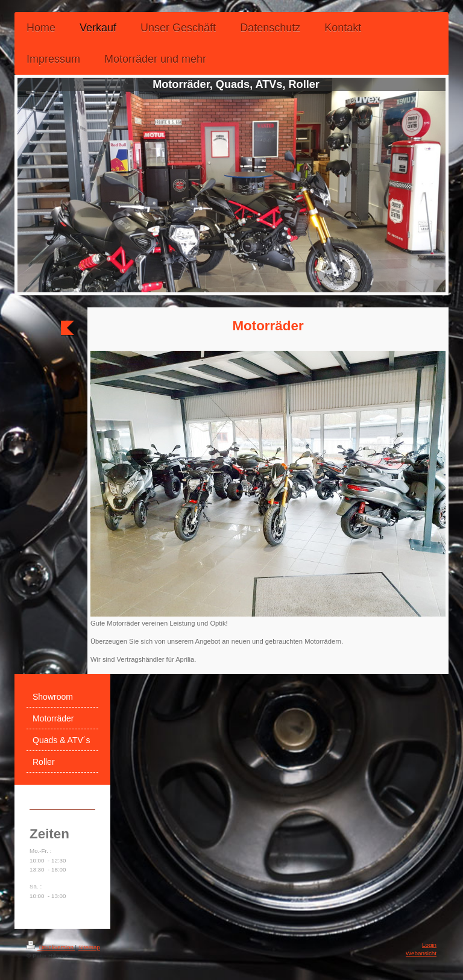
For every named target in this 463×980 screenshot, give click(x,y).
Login (429, 945)
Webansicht (421, 953)
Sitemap (89, 947)
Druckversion (51, 947)
